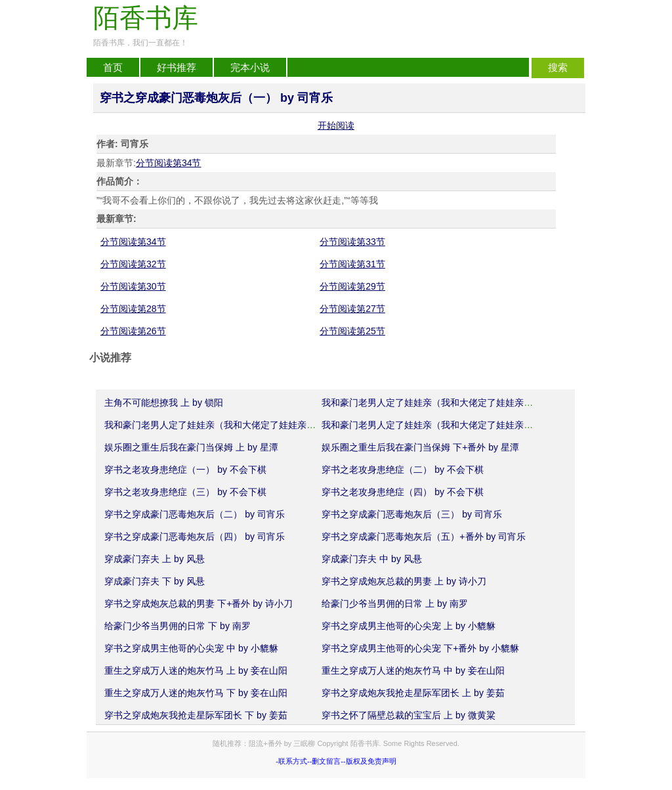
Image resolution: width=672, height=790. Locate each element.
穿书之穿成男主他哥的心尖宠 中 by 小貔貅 (191, 648)
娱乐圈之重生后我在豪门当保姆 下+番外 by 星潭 (420, 447)
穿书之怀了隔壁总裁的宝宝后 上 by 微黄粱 (408, 715)
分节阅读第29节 (352, 286)
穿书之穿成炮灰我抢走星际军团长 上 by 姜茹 (413, 693)
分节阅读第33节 (352, 242)
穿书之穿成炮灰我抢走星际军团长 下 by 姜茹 (196, 715)
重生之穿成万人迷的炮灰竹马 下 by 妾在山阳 (196, 693)
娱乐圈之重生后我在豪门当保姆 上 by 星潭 (191, 447)
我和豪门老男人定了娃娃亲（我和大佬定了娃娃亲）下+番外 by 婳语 (460, 425)
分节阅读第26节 (133, 331)
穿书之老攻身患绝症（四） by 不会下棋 (403, 492)
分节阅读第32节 (133, 264)
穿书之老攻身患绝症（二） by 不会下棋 (403, 470)
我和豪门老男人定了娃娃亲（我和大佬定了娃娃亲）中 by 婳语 (231, 425)
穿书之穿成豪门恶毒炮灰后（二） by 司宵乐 (195, 514)
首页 (113, 68)
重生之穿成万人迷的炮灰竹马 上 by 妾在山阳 (196, 670)
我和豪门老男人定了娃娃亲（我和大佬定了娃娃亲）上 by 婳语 (449, 403)
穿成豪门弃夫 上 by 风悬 (154, 559)
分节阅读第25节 (352, 331)
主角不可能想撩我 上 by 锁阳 (163, 403)
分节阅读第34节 (169, 163)
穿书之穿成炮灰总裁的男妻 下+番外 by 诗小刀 (199, 603)
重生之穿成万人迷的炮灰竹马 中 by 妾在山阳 (413, 670)
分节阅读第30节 (133, 286)
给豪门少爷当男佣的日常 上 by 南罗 (394, 603)
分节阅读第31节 (352, 264)
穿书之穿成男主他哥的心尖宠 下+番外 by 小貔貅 (420, 648)
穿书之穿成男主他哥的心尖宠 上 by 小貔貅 (408, 626)
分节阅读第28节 (133, 309)
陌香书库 (146, 18)
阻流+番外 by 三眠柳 (282, 743)
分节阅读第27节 (352, 309)
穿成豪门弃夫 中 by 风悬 (371, 559)
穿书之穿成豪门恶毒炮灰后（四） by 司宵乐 (195, 537)
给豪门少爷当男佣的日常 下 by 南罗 (177, 626)
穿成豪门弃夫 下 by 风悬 (154, 581)
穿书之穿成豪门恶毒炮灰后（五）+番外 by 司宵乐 (424, 537)
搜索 (558, 68)
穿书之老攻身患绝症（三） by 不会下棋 (185, 492)
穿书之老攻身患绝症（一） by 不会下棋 (185, 470)
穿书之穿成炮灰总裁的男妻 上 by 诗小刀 (404, 581)
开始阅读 (336, 125)
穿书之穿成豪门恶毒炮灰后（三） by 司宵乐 (412, 514)
